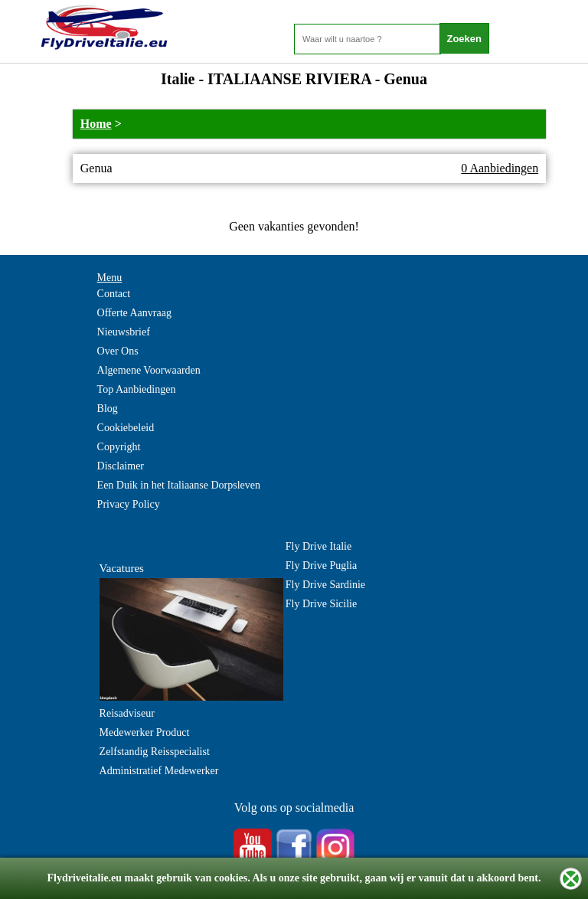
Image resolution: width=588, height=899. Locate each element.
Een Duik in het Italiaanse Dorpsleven (179, 485)
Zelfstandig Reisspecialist (155, 752)
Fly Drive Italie (318, 546)
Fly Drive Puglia (321, 566)
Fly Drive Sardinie (325, 585)
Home (96, 124)
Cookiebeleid (126, 428)
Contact (114, 294)
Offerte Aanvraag (134, 313)
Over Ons (118, 351)
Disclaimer (121, 466)
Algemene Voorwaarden (149, 370)
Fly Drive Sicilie (321, 604)
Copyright (119, 447)
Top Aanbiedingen (137, 389)
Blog (108, 409)
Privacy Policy (129, 504)
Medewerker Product (145, 732)
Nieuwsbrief (124, 332)
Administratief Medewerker (159, 771)
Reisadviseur (127, 713)
